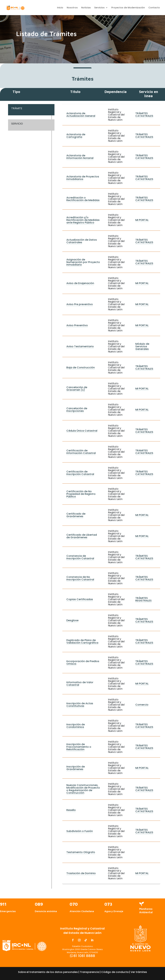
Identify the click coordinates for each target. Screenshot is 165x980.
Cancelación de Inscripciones (77, 410)
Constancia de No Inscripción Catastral (80, 578)
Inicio (60, 8)
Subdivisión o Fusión (80, 831)
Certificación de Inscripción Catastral (80, 473)
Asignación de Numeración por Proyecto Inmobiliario (83, 262)
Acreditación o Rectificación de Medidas (83, 199)
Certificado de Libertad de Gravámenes (82, 536)
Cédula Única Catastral (82, 431)
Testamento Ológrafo (81, 852)
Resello (71, 810)
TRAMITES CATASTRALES (144, 452)
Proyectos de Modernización (128, 8)
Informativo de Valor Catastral (80, 684)
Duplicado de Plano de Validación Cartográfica (82, 641)
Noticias (86, 8)
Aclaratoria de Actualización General (81, 115)
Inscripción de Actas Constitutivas (80, 705)
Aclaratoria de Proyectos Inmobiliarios (83, 178)
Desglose (72, 620)
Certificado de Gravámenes (76, 515)
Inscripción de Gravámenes (76, 768)
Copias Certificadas (80, 599)
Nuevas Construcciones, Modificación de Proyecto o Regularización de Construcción (83, 789)
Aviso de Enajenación (80, 283)
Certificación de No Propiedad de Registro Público (81, 494)
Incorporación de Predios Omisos (83, 663)
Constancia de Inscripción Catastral (80, 557)
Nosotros (72, 8)
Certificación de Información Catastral (81, 452)
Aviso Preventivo (77, 325)
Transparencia (90, 972)
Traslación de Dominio (81, 873)
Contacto (154, 8)
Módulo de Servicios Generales (142, 346)
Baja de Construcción (81, 367)
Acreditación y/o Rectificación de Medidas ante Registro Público (83, 220)
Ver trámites (139, 972)
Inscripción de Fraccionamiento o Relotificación (79, 747)
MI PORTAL (142, 220)
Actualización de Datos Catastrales (82, 241)
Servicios (99, 8)
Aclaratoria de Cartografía (76, 136)
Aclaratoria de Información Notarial (80, 157)
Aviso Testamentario (80, 346)
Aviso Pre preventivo (80, 304)
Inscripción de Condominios (76, 726)
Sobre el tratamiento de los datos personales (48, 972)
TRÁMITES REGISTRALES (143, 599)
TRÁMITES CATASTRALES (144, 115)
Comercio (142, 705)
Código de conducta (115, 972)
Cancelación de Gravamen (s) (77, 389)
